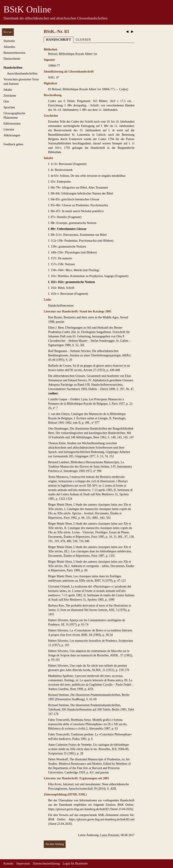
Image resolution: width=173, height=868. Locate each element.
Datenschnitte (12, 59)
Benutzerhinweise (14, 53)
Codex (123, 89)
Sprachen (9, 107)
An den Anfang (55, 844)
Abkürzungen (12, 135)
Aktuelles (9, 47)
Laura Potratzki (110, 835)
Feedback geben (13, 144)
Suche (8, 32)
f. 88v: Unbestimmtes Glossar (67, 229)
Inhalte (8, 90)
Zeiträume (10, 96)
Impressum (23, 864)
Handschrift (59, 40)
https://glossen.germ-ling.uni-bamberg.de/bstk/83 (78, 809)
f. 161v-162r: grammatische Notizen (72, 282)
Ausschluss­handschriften (22, 74)
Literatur (9, 129)
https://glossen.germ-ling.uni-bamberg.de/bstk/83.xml (102, 819)
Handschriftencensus (61, 306)
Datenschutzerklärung (46, 864)
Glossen (83, 40)
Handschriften (13, 68)
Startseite (9, 41)
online (53, 393)
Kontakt (8, 864)
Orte (6, 101)
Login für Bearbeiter (75, 864)
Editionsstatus (12, 124)
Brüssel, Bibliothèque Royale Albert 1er (73, 54)
